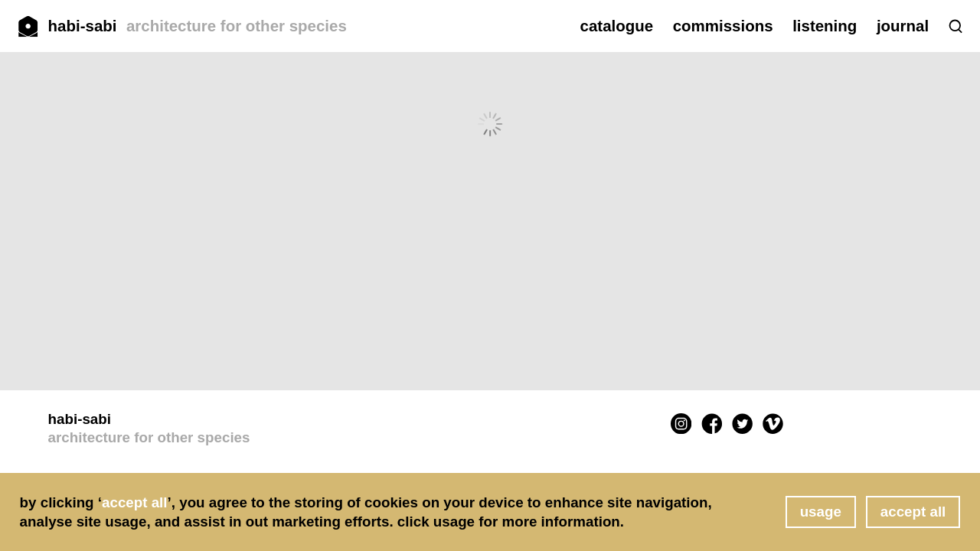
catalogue (617, 26)
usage (821, 512)
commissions (723, 26)
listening (825, 26)
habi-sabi (198, 26)
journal (903, 26)
